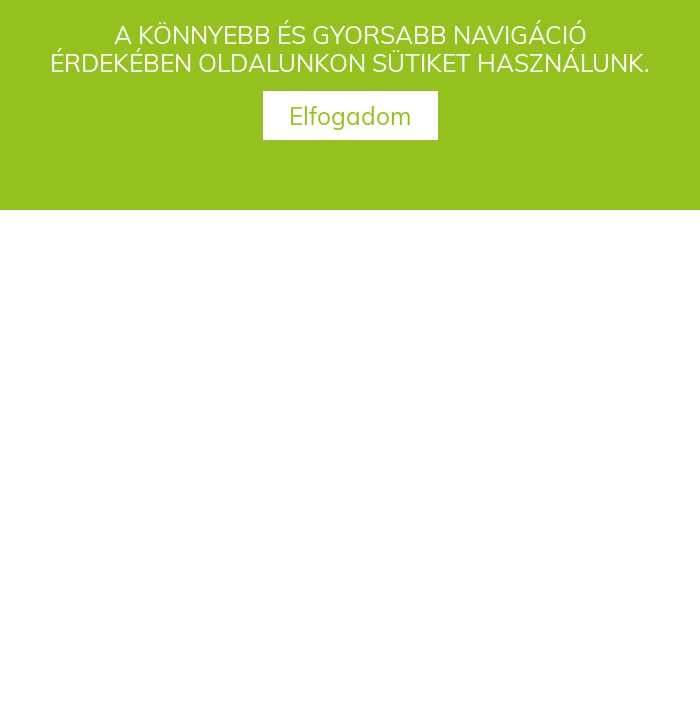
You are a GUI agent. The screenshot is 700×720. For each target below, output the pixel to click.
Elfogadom (350, 115)
